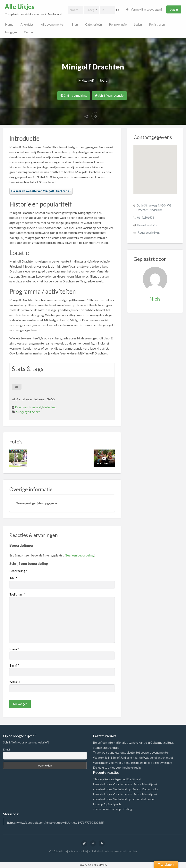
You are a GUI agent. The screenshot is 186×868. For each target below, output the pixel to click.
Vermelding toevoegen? (144, 9)
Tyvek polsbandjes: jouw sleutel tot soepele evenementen (131, 752)
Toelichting (17, 594)
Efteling (127, 809)
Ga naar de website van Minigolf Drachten (39, 191)
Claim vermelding (74, 95)
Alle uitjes (27, 24)
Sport (103, 80)
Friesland (35, 407)
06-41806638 (146, 218)
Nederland (49, 407)
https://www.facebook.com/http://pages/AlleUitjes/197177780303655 (55, 822)
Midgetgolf (86, 80)
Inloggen (11, 32)
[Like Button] (17, 387)
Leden (138, 24)
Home (9, 24)
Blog (75, 24)
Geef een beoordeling (79, 555)
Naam (14, 649)
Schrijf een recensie (109, 95)
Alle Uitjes (20, 7)
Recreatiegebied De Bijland (123, 779)
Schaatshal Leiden (144, 799)
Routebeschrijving (149, 233)
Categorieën (93, 24)
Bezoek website (147, 225)
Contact (29, 32)
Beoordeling (18, 571)
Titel (13, 578)
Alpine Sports (113, 804)
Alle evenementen (53, 24)
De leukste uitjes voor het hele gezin (117, 767)
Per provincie (118, 24)
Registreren (157, 24)
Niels (155, 299)
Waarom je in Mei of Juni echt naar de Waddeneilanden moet (133, 757)
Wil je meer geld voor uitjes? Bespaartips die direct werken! (133, 763)
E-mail (14, 665)
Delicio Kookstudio (145, 789)
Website (15, 682)
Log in (174, 9)
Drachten (21, 407)
